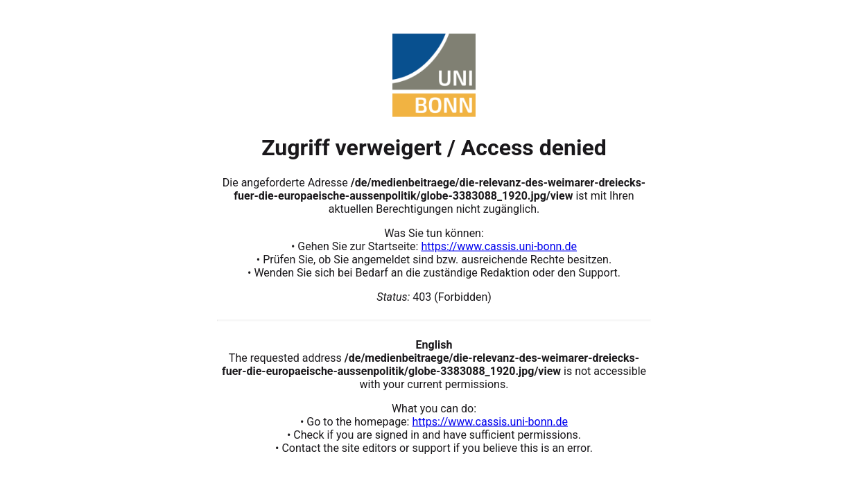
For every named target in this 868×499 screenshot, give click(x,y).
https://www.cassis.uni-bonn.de (499, 246)
